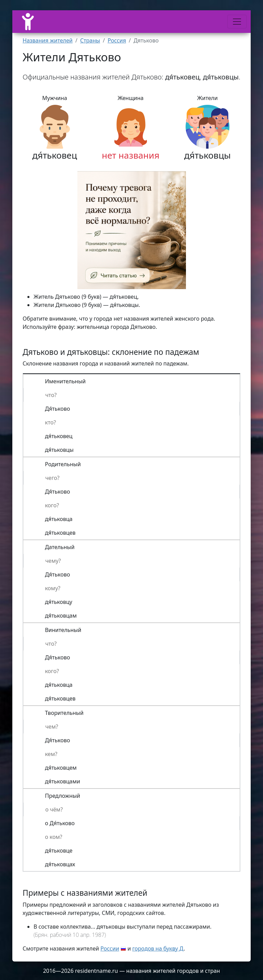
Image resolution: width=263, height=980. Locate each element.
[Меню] (237, 22)
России (110, 948)
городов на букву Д (158, 948)
